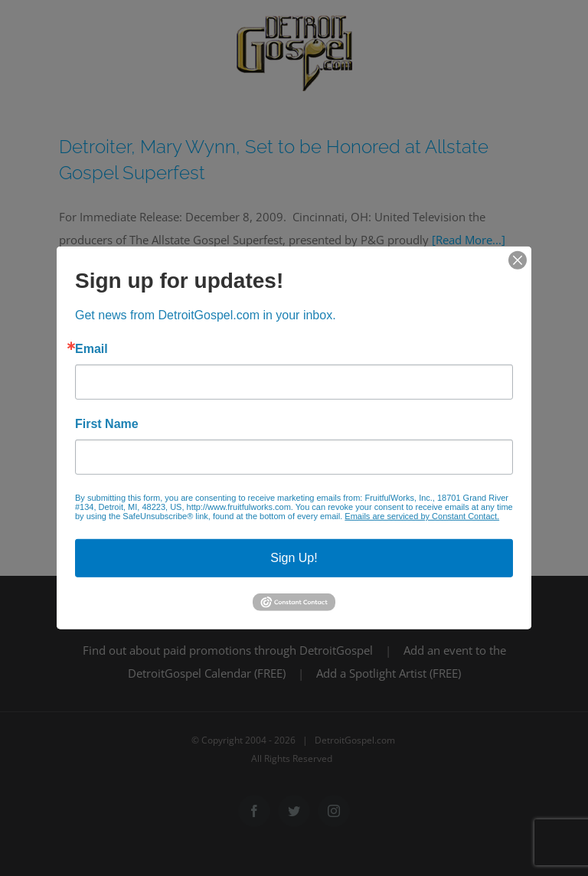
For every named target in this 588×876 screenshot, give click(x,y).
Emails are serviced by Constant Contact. (422, 516)
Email (91, 349)
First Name (107, 424)
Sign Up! (294, 558)
